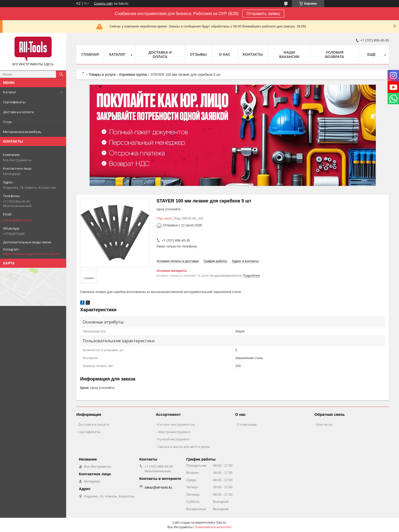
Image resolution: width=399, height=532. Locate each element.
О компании (247, 424)
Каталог (10, 92)
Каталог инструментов (176, 424)
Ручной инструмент (174, 439)
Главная (90, 54)
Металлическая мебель (22, 132)
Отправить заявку (263, 14)
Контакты (253, 54)
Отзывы (198, 54)
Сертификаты (14, 102)
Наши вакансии (289, 55)
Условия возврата (335, 55)
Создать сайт (103, 4)
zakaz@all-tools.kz (18, 220)
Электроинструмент (174, 432)
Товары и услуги (102, 75)
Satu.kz (221, 523)
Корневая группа (133, 75)
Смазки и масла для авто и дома (184, 447)
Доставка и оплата (18, 112)
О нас (8, 122)
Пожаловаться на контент (213, 527)
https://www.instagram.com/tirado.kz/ (32, 254)
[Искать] (61, 74)
